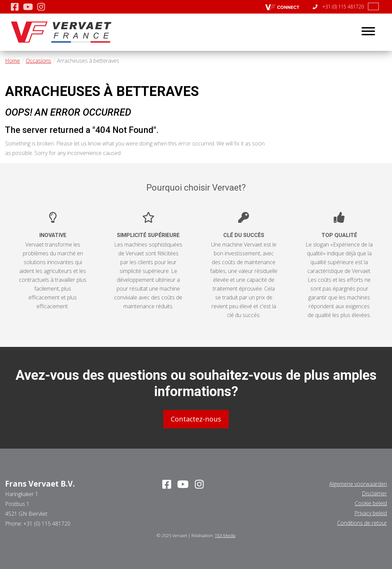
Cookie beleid (371, 503)
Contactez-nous (196, 419)
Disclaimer (374, 493)
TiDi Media (225, 535)
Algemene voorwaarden (358, 484)
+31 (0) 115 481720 (338, 7)
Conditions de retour (362, 523)
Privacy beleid (371, 513)
